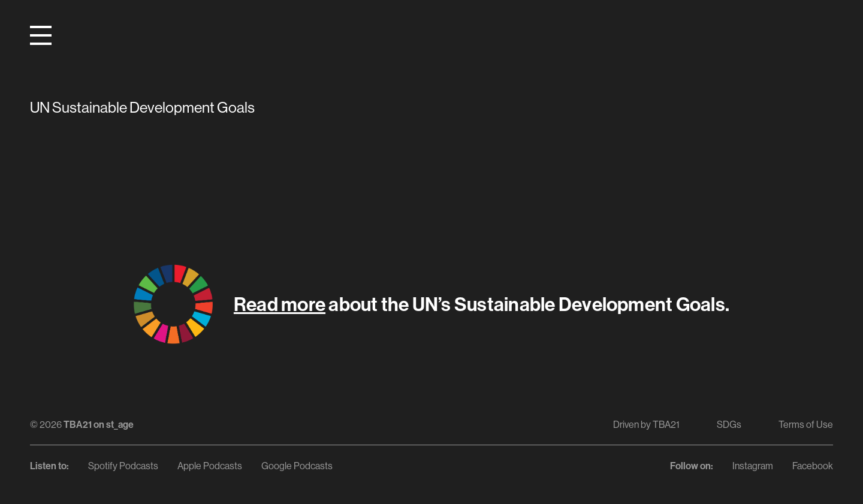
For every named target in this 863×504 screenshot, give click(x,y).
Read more (280, 304)
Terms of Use (806, 424)
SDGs (729, 424)
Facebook (813, 466)
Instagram (753, 466)
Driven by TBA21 (646, 424)
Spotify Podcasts (123, 466)
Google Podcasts (297, 466)
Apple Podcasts (210, 466)
